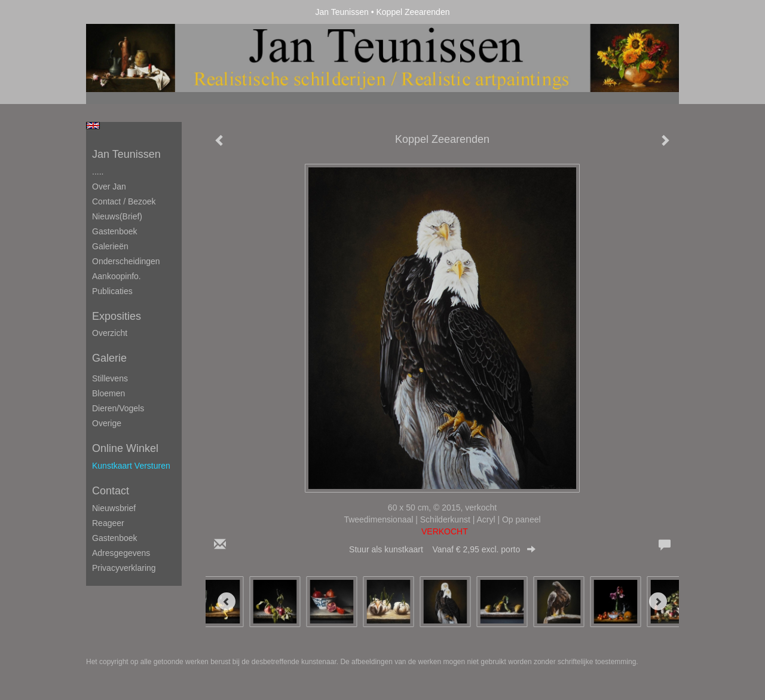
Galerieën (110, 246)
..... (98, 172)
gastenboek (115, 538)
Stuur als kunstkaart (442, 549)
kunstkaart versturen (131, 466)
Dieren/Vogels (118, 408)
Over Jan (109, 187)
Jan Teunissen (342, 12)
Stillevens (110, 378)
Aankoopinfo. (117, 276)
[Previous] (227, 601)
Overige (107, 423)
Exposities (117, 316)
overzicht (110, 333)
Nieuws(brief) (117, 216)
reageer (108, 523)
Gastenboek (115, 231)
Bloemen (108, 393)
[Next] (658, 601)
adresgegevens (121, 553)
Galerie (109, 358)
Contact (111, 491)
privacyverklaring (124, 568)
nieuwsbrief (114, 508)
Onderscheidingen (126, 261)
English (93, 126)
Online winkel (125, 448)
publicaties (112, 291)
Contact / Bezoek (124, 201)
